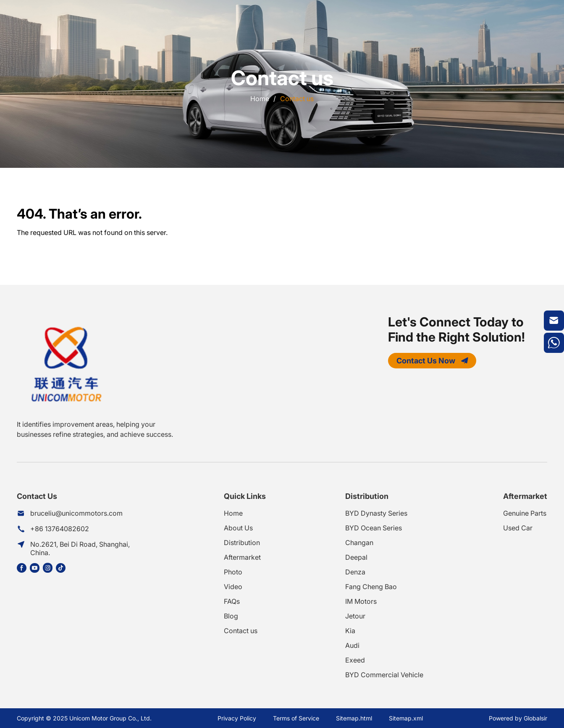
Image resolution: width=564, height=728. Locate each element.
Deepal (356, 557)
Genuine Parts (525, 513)
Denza (355, 572)
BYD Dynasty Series (376, 513)
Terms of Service (296, 718)
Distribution (242, 543)
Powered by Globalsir (518, 718)
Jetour (355, 616)
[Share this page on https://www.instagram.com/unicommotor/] (49, 568)
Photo (233, 572)
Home (260, 99)
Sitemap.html (354, 718)
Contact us (297, 99)
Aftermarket (242, 557)
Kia (350, 631)
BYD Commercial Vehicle (384, 675)
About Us (238, 528)
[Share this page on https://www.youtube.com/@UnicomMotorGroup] (36, 568)
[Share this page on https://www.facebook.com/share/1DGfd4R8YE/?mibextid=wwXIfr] (23, 568)
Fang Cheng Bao (371, 587)
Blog (231, 616)
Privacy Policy (237, 718)
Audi (352, 645)
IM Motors (361, 601)
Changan (359, 543)
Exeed (355, 660)
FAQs (232, 601)
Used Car (518, 528)
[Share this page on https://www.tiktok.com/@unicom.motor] (62, 568)
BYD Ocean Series (374, 528)
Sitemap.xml (406, 718)
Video (233, 587)
